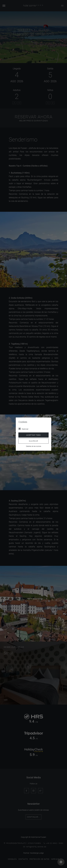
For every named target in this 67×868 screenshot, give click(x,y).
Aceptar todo (33, 435)
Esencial (25, 429)
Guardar (34, 441)
